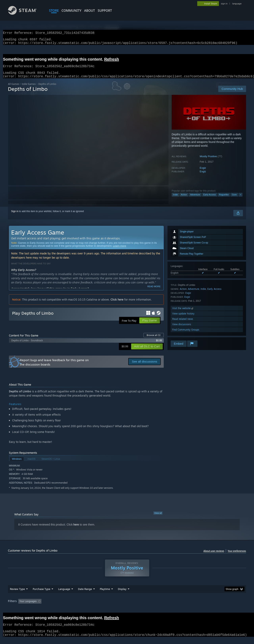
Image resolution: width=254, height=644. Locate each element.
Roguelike (224, 199)
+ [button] (241, 199)
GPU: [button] (194, 606)
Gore (234, 199)
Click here (117, 304)
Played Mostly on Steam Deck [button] (127, 606)
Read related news (183, 324)
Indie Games (29, 89)
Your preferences (237, 556)
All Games (14, 89)
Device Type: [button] (211, 606)
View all (158, 518)
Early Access (210, 199)
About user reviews (214, 556)
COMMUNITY (71, 11)
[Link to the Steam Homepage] (25, 14)
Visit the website (183, 313)
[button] (21, 606)
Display (122, 594)
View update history (183, 318)
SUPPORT (105, 11)
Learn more (119, 251)
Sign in (15, 216)
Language (64, 594)
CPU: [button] (181, 606)
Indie (175, 199)
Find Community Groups (186, 334)
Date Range (85, 594)
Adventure (195, 199)
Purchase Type (41, 594)
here (76, 529)
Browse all (154, 340)
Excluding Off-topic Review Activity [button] (68, 606)
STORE (54, 11)
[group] (127, 606)
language (237, 4)
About (89, 11)
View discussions (182, 329)
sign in (224, 4)
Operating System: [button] (160, 606)
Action (184, 199)
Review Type (17, 594)
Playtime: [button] (99, 606)
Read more (154, 291)
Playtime (105, 594)
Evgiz (203, 173)
